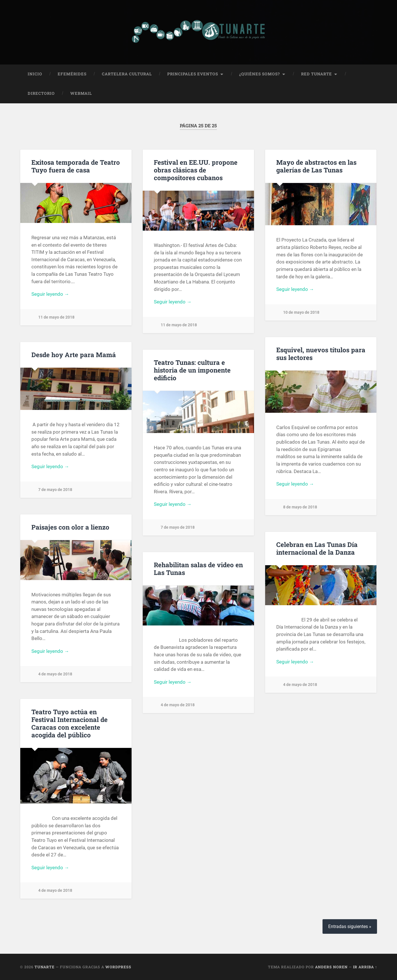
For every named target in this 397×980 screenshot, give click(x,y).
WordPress (118, 967)
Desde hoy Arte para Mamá (74, 355)
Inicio (35, 74)
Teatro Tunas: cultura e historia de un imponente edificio (192, 370)
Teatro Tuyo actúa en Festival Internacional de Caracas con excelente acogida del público (69, 723)
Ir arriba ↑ (365, 967)
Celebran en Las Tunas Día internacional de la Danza (317, 548)
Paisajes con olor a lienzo (70, 527)
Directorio (41, 93)
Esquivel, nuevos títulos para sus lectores (321, 354)
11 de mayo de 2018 (56, 317)
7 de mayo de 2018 (55, 490)
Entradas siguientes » (350, 926)
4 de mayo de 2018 (55, 674)
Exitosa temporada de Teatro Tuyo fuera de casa (76, 166)
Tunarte (45, 967)
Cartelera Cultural (127, 74)
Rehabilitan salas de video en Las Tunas (198, 569)
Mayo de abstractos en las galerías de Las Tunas (316, 166)
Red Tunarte (317, 74)
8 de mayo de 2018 (300, 507)
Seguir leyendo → (50, 294)
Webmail (81, 93)
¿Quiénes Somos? (260, 74)
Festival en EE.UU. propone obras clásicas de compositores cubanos (196, 170)
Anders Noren (331, 967)
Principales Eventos (193, 74)
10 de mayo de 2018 (301, 312)
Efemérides (72, 74)
